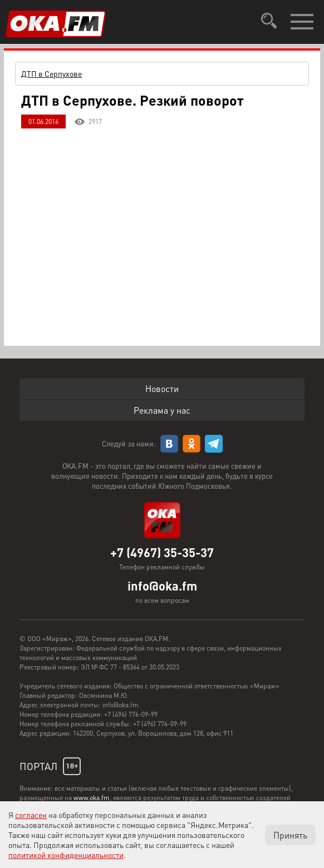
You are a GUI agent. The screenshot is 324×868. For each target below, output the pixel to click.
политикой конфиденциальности (66, 855)
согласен (31, 815)
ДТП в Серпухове (51, 73)
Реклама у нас (162, 410)
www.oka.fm (92, 798)
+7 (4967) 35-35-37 (162, 552)
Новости (162, 388)
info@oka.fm (162, 586)
